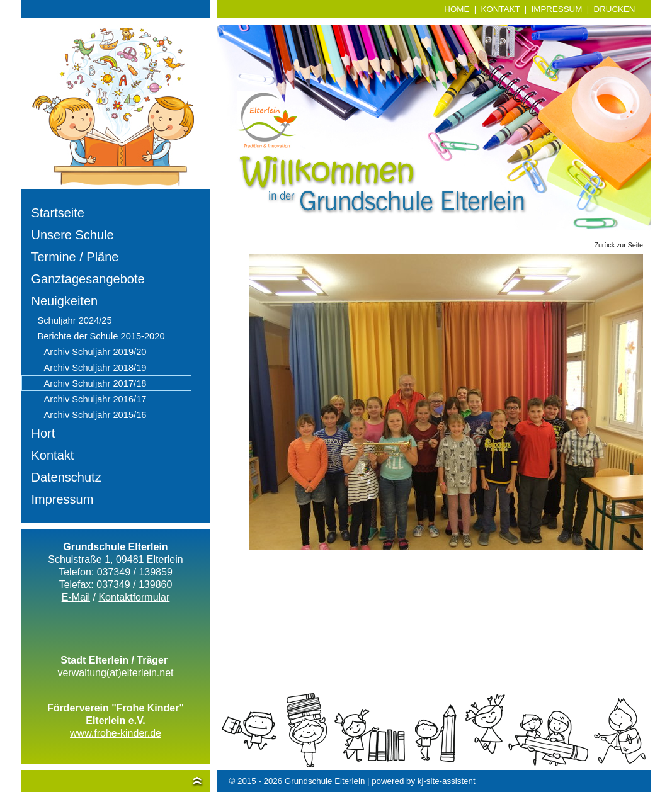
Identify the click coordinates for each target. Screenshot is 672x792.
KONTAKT (501, 9)
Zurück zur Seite (618, 245)
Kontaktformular (134, 597)
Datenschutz (66, 477)
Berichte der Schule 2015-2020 (101, 336)
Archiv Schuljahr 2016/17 (95, 399)
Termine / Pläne (75, 257)
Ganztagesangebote (88, 279)
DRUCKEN (615, 9)
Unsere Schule (73, 235)
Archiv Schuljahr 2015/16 (95, 415)
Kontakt (53, 455)
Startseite (58, 213)
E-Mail (76, 597)
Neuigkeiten (65, 301)
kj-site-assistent (447, 781)
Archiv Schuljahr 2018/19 (95, 368)
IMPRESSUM (557, 9)
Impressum (63, 499)
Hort (43, 433)
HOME (457, 9)
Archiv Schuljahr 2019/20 (95, 352)
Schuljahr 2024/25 (75, 320)
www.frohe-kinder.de (116, 733)
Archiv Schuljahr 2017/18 (95, 383)
